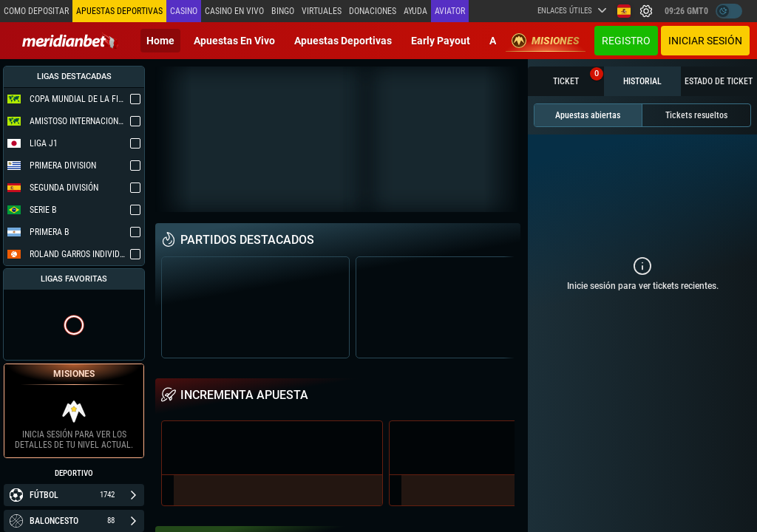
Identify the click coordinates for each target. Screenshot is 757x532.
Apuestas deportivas (343, 41)
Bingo (283, 11)
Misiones (546, 41)
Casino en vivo (234, 11)
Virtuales (322, 11)
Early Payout (441, 41)
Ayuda (415, 11)
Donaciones (373, 11)
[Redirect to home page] (70, 41)
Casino (184, 11)
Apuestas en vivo (234, 41)
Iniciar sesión (705, 41)
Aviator (450, 11)
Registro (626, 41)
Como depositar (36, 11)
